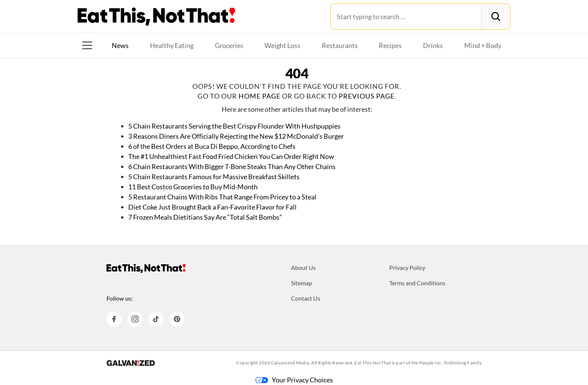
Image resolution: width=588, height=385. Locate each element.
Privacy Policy (407, 267)
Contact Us (306, 298)
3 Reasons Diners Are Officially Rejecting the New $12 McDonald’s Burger (236, 136)
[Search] (496, 16)
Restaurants (340, 45)
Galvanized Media (290, 363)
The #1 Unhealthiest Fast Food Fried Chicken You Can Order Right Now (231, 156)
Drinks (433, 45)
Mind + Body (483, 45)
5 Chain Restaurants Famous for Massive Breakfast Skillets (214, 177)
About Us (303, 267)
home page (259, 96)
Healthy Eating (172, 45)
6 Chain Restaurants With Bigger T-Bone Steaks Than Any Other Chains (232, 166)
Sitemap (301, 283)
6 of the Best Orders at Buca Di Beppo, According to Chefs (212, 146)
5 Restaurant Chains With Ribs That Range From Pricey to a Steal (222, 197)
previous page (367, 96)
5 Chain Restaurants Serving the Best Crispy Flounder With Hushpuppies (234, 126)
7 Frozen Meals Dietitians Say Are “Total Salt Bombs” (206, 217)
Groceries (229, 45)
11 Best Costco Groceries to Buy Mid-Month (193, 187)
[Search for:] (406, 16)
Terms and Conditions (417, 283)
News (120, 45)
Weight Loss (282, 45)
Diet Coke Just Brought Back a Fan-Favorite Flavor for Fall (212, 207)
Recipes (390, 45)
